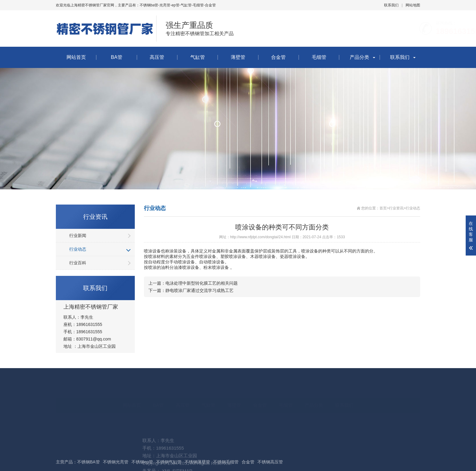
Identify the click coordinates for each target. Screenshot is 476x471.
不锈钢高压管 (270, 462)
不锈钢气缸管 (169, 462)
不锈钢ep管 (142, 462)
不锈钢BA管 (88, 462)
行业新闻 (78, 235)
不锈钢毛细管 (226, 462)
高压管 (157, 57)
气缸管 (198, 57)
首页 (383, 208)
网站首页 (76, 57)
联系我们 (391, 5)
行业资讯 (396, 208)
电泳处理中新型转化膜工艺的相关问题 (202, 283)
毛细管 (319, 57)
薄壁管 (238, 57)
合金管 (278, 57)
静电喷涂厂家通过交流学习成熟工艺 (199, 290)
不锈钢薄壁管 (197, 462)
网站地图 (413, 5)
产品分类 (359, 57)
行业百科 (78, 263)
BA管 (116, 57)
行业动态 (78, 249)
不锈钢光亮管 (116, 462)
